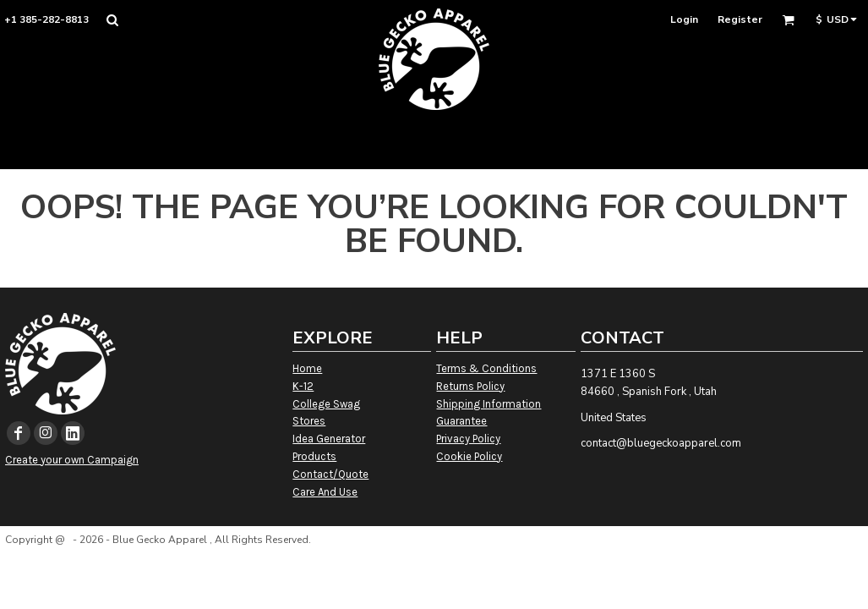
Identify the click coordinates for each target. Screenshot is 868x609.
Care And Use (325, 492)
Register (740, 19)
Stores (309, 421)
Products (314, 456)
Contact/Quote (330, 474)
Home (307, 368)
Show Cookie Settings (434, 561)
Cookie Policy (469, 456)
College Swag (326, 404)
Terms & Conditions (486, 368)
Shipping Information (489, 404)
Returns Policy (470, 386)
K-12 (303, 386)
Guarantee (461, 421)
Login (684, 19)
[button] (112, 20)
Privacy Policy (468, 439)
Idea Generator (329, 439)
